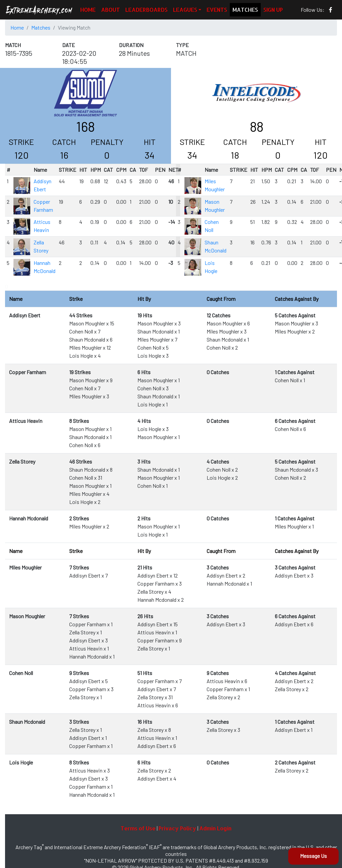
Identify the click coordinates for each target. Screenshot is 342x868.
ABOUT (111, 10)
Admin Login (215, 828)
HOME (88, 10)
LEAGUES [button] (185, 10)
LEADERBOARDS (146, 10)
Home (17, 27)
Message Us (313, 856)
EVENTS (217, 10)
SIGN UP (273, 10)
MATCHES (245, 10)
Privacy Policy (177, 828)
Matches (41, 27)
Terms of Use (138, 828)
